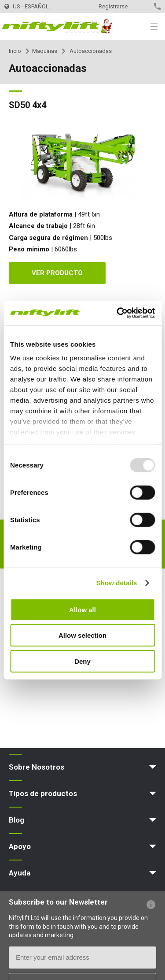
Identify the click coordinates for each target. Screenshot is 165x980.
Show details (117, 583)
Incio (15, 51)
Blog (16, 820)
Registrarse (113, 6)
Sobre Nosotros (37, 767)
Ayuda (20, 873)
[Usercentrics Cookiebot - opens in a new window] (117, 313)
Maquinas (45, 51)
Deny (82, 661)
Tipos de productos (43, 793)
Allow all (82, 609)
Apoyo (20, 846)
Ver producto (57, 273)
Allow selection (82, 635)
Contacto (142, 6)
